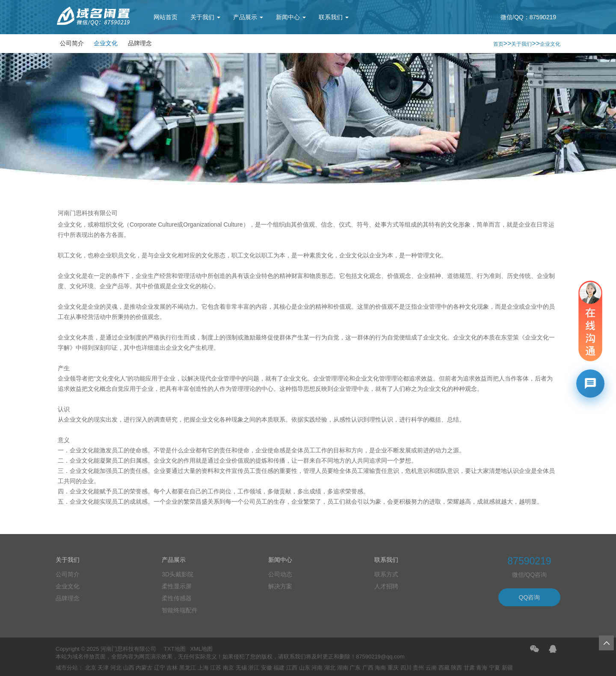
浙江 (254, 668)
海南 (380, 668)
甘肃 (469, 668)
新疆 (507, 668)
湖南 (343, 668)
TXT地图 (175, 649)
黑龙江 (188, 668)
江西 (292, 668)
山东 (305, 668)
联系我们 (334, 17)
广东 (355, 668)
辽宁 (160, 668)
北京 (91, 668)
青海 (482, 668)
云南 (431, 668)
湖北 (330, 668)
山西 (129, 668)
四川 (406, 668)
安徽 (267, 668)
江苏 (216, 668)
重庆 (393, 668)
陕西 (456, 668)
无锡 (241, 668)
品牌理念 (140, 43)
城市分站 (67, 668)
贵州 (418, 668)
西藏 (444, 668)
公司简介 (72, 43)
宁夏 (495, 668)
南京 (228, 668)
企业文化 (106, 43)
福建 (279, 668)
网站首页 (166, 17)
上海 (203, 668)
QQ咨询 (530, 597)
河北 (116, 668)
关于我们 (205, 17)
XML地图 (201, 649)
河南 (317, 668)
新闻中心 (291, 17)
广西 (368, 668)
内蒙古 (144, 668)
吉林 (172, 668)
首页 (498, 44)
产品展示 (248, 17)
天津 (103, 668)
